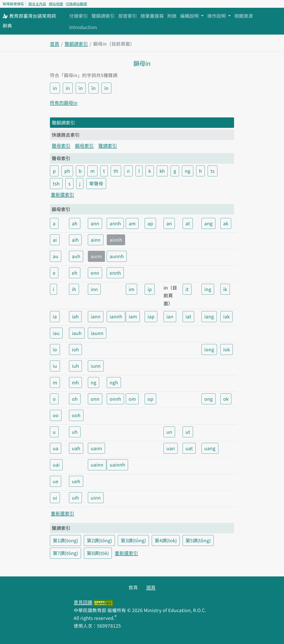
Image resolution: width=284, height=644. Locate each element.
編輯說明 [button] (190, 16)
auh (76, 256)
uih (75, 498)
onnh (115, 399)
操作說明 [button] (217, 16)
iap (151, 316)
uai (56, 465)
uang (210, 448)
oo (56, 415)
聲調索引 (108, 146)
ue (56, 481)
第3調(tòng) (133, 540)
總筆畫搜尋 (152, 16)
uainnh (117, 465)
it (187, 289)
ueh (76, 481)
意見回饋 (83, 602)
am (132, 223)
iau (56, 333)
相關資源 (244, 16)
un (169, 432)
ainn (96, 240)
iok (227, 349)
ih (74, 289)
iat (188, 316)
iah (75, 316)
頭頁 (151, 587)
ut (188, 432)
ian (170, 316)
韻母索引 (84, 146)
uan (171, 448)
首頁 (55, 44)
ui (55, 498)
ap (150, 223)
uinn (96, 498)
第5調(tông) (198, 540)
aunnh (117, 256)
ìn (81, 88)
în (94, 88)
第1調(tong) (65, 540)
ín (68, 88)
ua (56, 448)
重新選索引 (62, 195)
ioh (75, 349)
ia (55, 316)
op (150, 399)
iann (96, 316)
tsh (56, 183)
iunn (96, 366)
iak (226, 316)
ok (226, 399)
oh (75, 399)
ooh (76, 415)
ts (213, 171)
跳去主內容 (37, 4)
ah (75, 223)
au (56, 256)
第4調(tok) (166, 540)
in (55, 88)
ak (226, 223)
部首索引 (128, 16)
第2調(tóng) (99, 540)
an (169, 223)
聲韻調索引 (103, 16)
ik (225, 289)
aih (75, 240)
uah (76, 448)
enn (95, 273)
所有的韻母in (64, 103)
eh (75, 273)
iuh (75, 366)
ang (208, 223)
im (131, 289)
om (132, 399)
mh (75, 382)
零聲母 (96, 183)
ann (95, 223)
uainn (97, 465)
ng (188, 171)
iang (209, 316)
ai (55, 240)
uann (96, 448)
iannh (116, 316)
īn (106, 88)
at (188, 223)
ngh (114, 382)
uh (75, 432)
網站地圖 (56, 4)
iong (209, 349)
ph (67, 171)
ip (150, 289)
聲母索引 (61, 146)
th (116, 171)
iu (55, 366)
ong (209, 399)
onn (95, 399)
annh (115, 223)
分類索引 (79, 16)
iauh (77, 333)
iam (133, 316)
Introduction (83, 27)
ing (208, 289)
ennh (115, 273)
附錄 (172, 16)
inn (94, 289)
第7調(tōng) (65, 553)
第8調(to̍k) (98, 553)
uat (189, 448)
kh (162, 171)
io (55, 349)
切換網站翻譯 (76, 4)
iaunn (97, 333)
